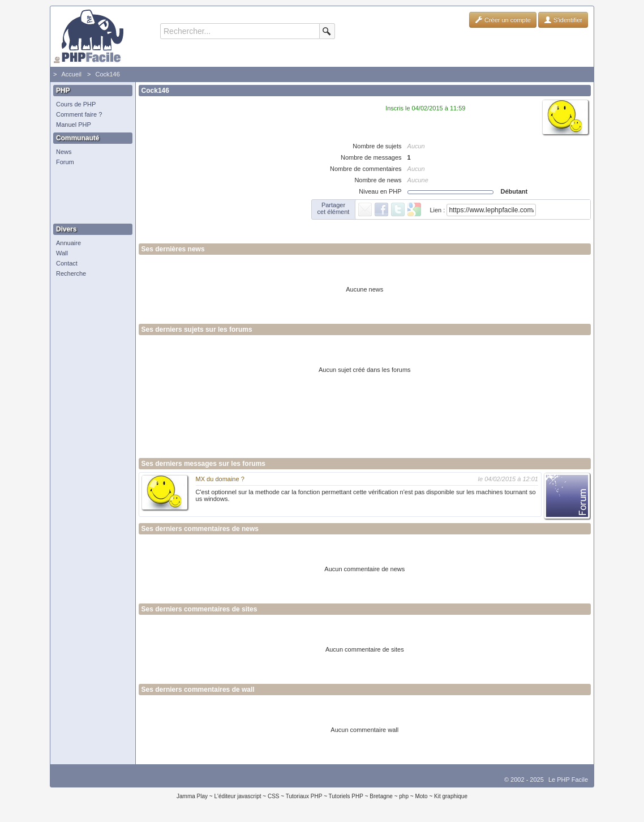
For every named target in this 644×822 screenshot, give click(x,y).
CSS (274, 796)
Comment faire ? (79, 114)
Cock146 (107, 74)
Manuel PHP (74, 125)
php (404, 796)
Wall (62, 253)
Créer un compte (503, 20)
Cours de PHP (76, 104)
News (64, 152)
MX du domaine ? (220, 479)
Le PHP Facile (568, 780)
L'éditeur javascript (237, 796)
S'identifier (563, 20)
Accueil (71, 74)
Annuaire (68, 243)
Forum (65, 162)
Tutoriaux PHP (304, 796)
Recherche (71, 273)
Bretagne (381, 796)
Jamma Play (192, 796)
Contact (67, 263)
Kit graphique (451, 796)
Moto (421, 796)
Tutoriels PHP (346, 796)
